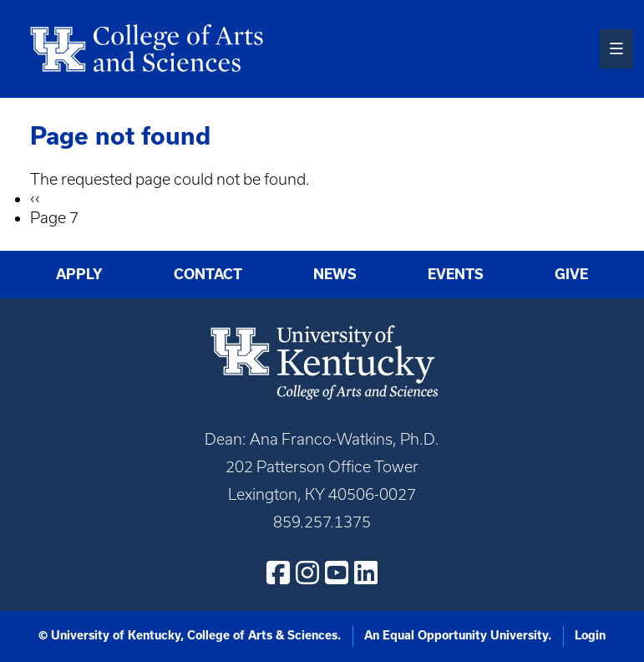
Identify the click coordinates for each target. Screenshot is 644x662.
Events (456, 274)
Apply (79, 274)
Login (590, 635)
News (335, 274)
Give (571, 274)
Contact (208, 274)
